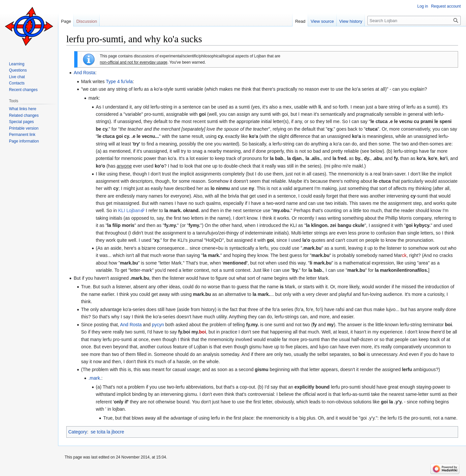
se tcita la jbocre (107, 432)
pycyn (158, 325)
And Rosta (84, 73)
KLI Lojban (129, 210)
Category (78, 432)
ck (404, 255)
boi (203, 332)
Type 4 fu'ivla (119, 81)
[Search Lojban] (414, 20)
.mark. (95, 378)
